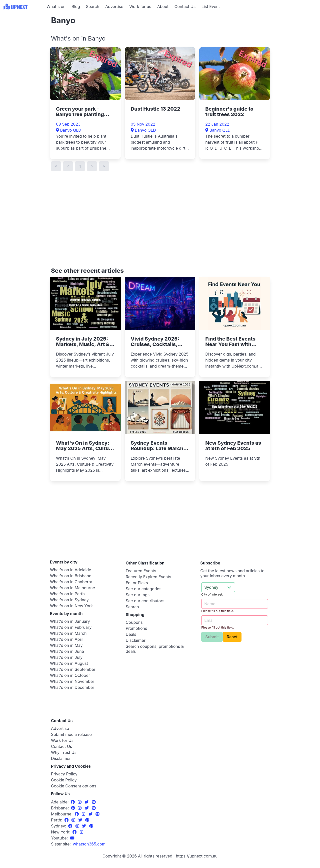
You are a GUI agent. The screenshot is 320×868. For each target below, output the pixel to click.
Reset (232, 637)
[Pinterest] (94, 802)
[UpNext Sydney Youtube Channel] (72, 838)
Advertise (114, 7)
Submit (212, 637)
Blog (76, 7)
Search (93, 7)
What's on (56, 7)
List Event (211, 7)
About (163, 7)
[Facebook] (73, 802)
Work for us (140, 7)
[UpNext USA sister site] (89, 844)
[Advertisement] (22, 44)
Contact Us (185, 7)
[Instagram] (80, 802)
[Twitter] (87, 802)
